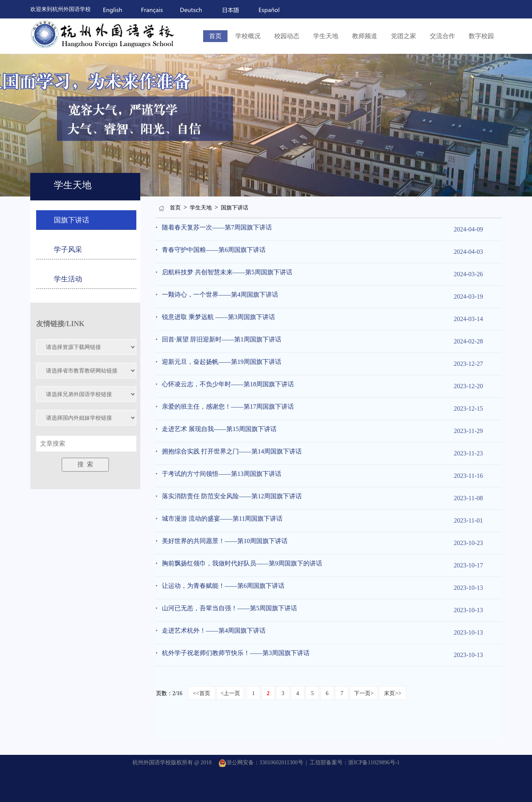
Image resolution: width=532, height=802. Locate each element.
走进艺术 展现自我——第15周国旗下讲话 (219, 429)
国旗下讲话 (235, 208)
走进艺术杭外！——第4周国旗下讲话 (214, 630)
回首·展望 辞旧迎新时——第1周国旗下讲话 (222, 339)
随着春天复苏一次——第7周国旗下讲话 (217, 227)
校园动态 (287, 36)
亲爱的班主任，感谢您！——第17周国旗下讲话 (228, 407)
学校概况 (248, 36)
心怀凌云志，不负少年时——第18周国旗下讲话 (228, 384)
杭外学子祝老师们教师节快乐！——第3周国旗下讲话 (236, 653)
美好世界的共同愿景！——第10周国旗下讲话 (225, 541)
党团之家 (404, 36)
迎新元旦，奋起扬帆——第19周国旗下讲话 (222, 362)
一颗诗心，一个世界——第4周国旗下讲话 (220, 295)
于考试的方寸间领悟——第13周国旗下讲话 (222, 474)
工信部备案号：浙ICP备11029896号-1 (355, 763)
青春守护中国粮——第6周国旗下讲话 (214, 250)
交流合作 (442, 36)
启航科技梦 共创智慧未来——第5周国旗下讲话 (227, 272)
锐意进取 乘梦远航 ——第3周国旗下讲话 (218, 317)
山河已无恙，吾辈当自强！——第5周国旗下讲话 (229, 608)
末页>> (393, 693)
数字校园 (481, 36)
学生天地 (326, 36)
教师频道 (365, 36)
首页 (215, 36)
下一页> (364, 693)
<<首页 (202, 693)
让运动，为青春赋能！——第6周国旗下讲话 (223, 586)
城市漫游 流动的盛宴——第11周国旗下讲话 (222, 518)
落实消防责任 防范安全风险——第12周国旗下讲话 (232, 496)
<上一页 (230, 693)
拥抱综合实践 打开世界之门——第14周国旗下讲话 (232, 451)
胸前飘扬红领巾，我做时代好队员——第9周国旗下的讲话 (242, 563)
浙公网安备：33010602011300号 (261, 763)
